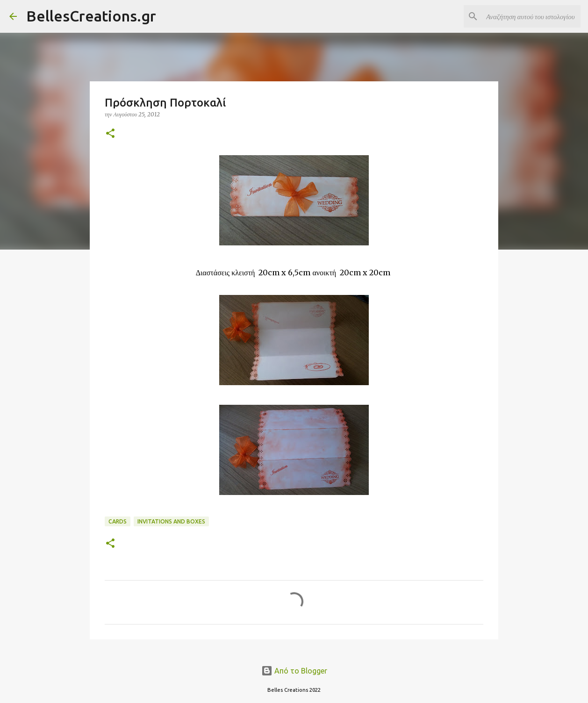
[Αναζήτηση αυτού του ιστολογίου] (531, 16)
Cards (118, 521)
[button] (110, 134)
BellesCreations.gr (91, 16)
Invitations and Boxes (171, 521)
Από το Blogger (294, 671)
